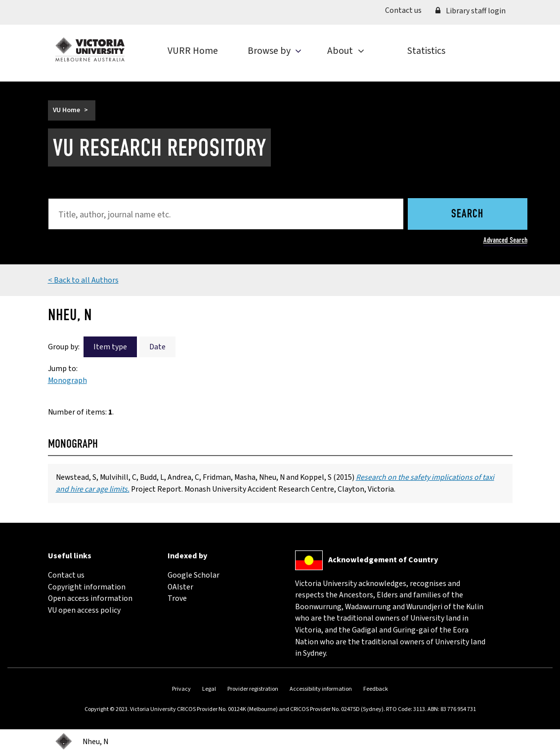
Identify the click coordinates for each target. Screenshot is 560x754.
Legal (209, 689)
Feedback (376, 689)
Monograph (67, 380)
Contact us (407, 10)
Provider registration (253, 689)
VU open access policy (84, 610)
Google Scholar (194, 575)
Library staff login (471, 11)
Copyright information (87, 587)
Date (157, 347)
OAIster (180, 587)
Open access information (90, 598)
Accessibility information (321, 689)
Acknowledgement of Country (383, 560)
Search (467, 214)
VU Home (66, 110)
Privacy (181, 689)
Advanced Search (505, 240)
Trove (177, 598)
